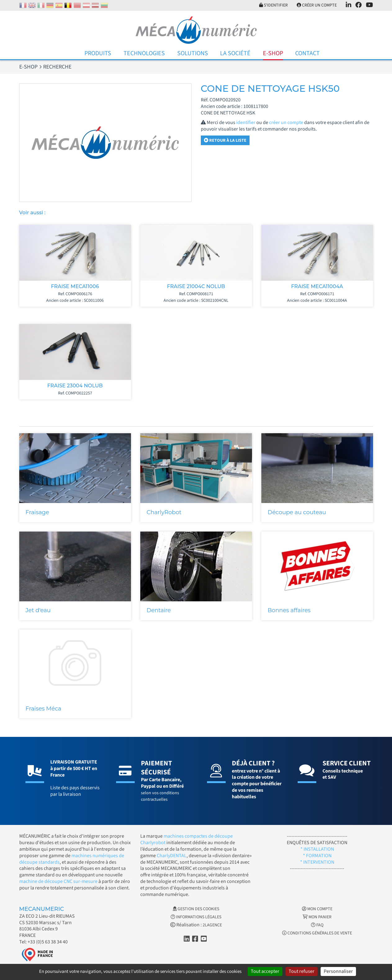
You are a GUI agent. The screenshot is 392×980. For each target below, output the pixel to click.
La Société (235, 53)
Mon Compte (317, 909)
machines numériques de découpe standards (72, 859)
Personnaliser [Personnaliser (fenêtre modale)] (338, 971)
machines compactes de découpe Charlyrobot (187, 839)
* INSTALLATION (317, 849)
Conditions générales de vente (317, 933)
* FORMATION (317, 856)
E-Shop (273, 53)
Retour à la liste (225, 140)
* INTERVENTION (317, 862)
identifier (246, 122)
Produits (98, 53)
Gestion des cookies (196, 909)
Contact (307, 53)
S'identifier (273, 5)
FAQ (317, 925)
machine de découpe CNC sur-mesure (58, 881)
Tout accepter (265, 971)
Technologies (144, 53)
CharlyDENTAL (172, 856)
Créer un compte (317, 5)
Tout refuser (302, 971)
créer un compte (286, 122)
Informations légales (196, 917)
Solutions (193, 53)
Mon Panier (317, 917)
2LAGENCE (212, 925)
